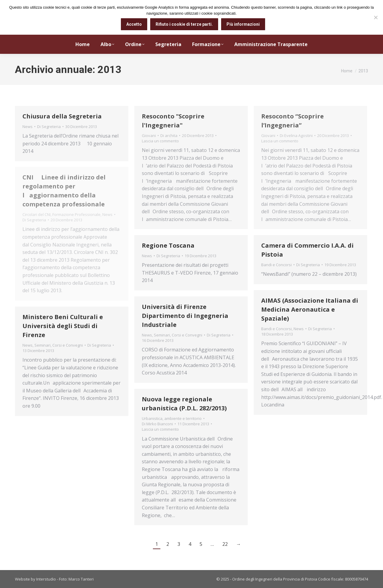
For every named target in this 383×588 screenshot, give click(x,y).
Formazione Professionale (76, 214)
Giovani (149, 135)
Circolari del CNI (37, 214)
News (28, 127)
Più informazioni (243, 24)
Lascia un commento (160, 141)
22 (225, 544)
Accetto (134, 24)
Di (49, 127)
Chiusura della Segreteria (62, 116)
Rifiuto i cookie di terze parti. (184, 24)
